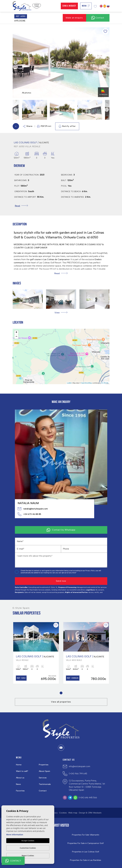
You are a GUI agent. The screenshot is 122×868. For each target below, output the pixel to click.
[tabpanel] (36, 653)
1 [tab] (61, 693)
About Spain (44, 771)
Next (107, 63)
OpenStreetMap (87, 383)
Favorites (20, 791)
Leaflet (69, 383)
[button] (61, 313)
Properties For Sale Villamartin (86, 835)
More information (15, 835)
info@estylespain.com (80, 767)
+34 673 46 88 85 (29, 514)
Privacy (54, 813)
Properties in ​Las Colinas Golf (86, 852)
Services (43, 778)
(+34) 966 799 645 (78, 774)
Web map (73, 813)
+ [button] (16, 332)
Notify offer (67, 126)
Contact (43, 791)
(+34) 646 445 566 (88, 798)
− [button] (16, 337)
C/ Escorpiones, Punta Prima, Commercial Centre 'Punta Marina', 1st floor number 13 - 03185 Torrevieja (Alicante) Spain (87, 785)
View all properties (61, 702)
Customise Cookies (28, 848)
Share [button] (28, 126)
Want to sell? (22, 771)
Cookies (63, 813)
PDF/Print (44, 126)
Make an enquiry (74, 18)
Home (19, 765)
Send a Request (69, 6)
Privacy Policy (90, 571)
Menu (86, 6)
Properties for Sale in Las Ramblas (86, 860)
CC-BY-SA (105, 383)
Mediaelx (97, 813)
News (18, 784)
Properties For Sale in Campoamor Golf (86, 843)
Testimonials (45, 784)
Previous (15, 63)
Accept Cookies (28, 841)
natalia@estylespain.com (33, 509)
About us (20, 778)
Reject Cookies (28, 856)
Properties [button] (44, 765)
